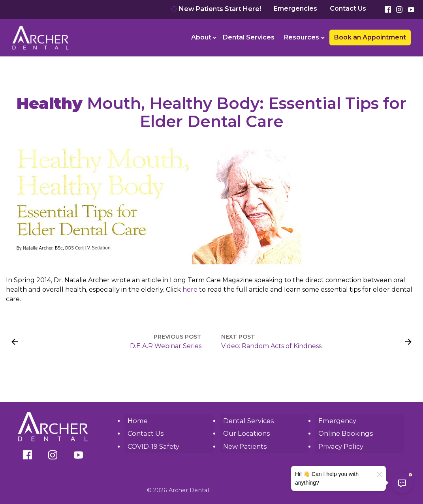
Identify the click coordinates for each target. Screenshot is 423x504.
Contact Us (348, 9)
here (190, 289)
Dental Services (249, 37)
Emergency (337, 421)
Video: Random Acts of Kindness (271, 346)
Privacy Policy (340, 446)
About (201, 37)
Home (137, 421)
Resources (302, 37)
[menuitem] (202, 37)
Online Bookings (344, 433)
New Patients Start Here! (216, 9)
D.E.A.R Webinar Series (166, 346)
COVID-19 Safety (153, 446)
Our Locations (245, 433)
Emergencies (295, 9)
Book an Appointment (370, 37)
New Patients (244, 446)
